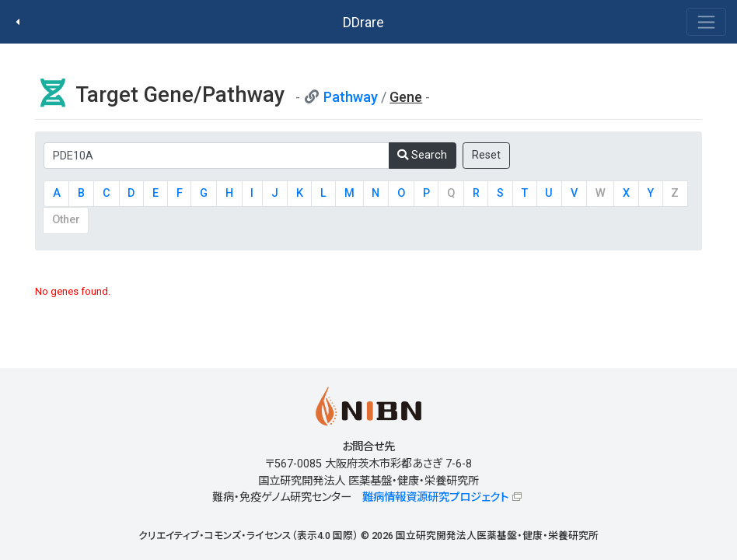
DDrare (363, 22)
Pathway (351, 97)
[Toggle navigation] (706, 22)
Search (422, 155)
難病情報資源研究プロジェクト (435, 497)
